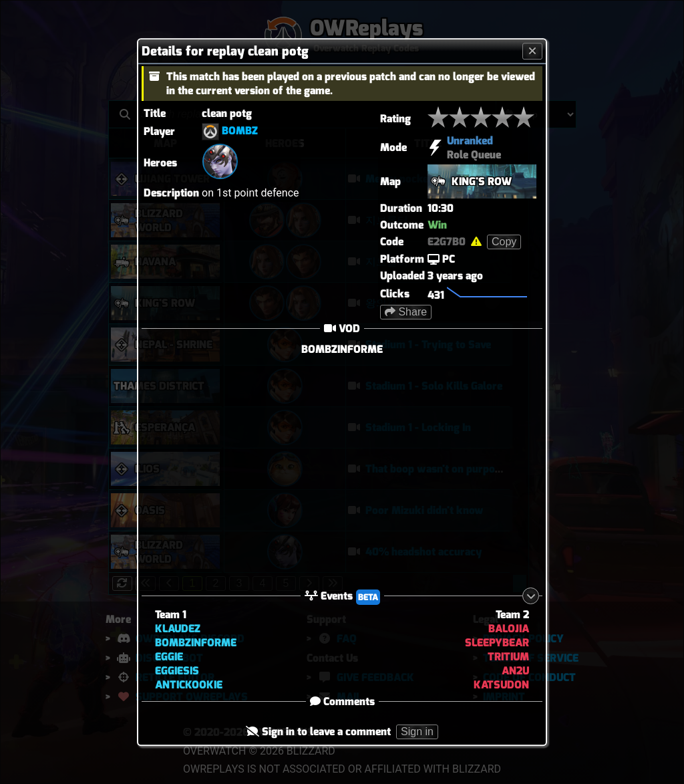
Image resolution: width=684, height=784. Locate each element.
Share (406, 312)
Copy (504, 242)
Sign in (417, 732)
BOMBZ (240, 131)
